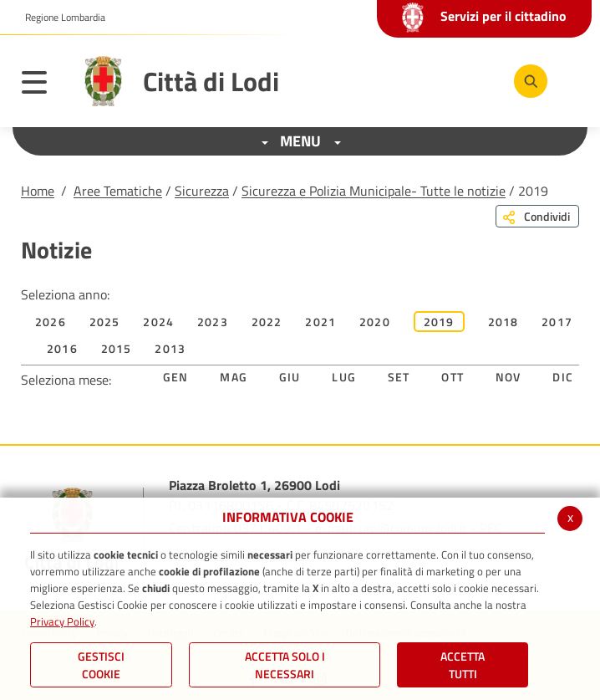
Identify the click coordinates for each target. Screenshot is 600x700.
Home (38, 191)
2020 (375, 322)
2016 (62, 348)
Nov (508, 377)
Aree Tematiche (118, 191)
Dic (563, 377)
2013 (170, 348)
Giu (290, 377)
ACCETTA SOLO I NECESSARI (285, 665)
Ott (453, 377)
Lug (344, 377)
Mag (234, 377)
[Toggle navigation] (43, 85)
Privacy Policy (62, 621)
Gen (176, 377)
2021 (320, 322)
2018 (503, 322)
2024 (158, 322)
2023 (213, 322)
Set (399, 377)
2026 (51, 322)
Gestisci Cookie (101, 665)
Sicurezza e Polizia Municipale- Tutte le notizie (374, 191)
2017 (557, 322)
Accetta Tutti (463, 665)
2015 (117, 348)
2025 (105, 322)
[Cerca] (531, 81)
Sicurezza (202, 191)
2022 (267, 322)
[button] (59, 18)
